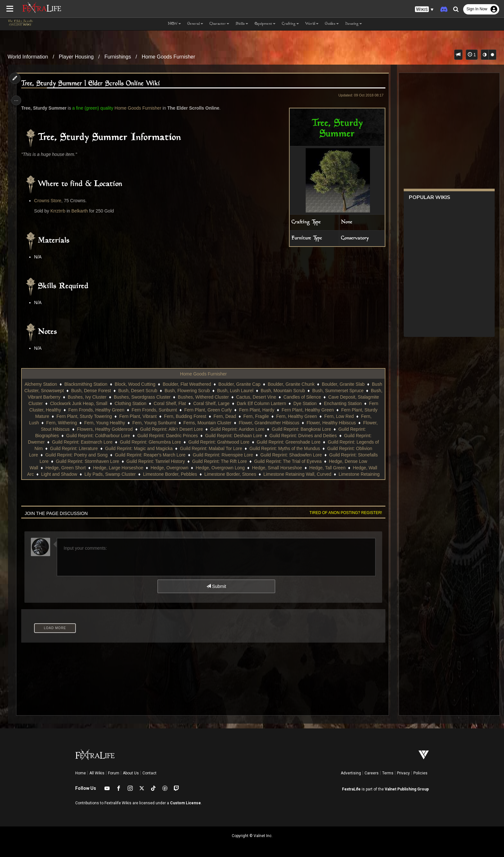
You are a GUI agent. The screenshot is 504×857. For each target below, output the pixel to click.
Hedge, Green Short (148, 468)
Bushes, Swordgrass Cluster (179, 397)
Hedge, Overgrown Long (302, 468)
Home (81, 773)
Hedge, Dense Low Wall (96, 468)
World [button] (312, 24)
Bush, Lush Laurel (266, 391)
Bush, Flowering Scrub (218, 391)
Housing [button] (354, 24)
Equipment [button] (265, 24)
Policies (420, 773)
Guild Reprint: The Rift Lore (297, 461)
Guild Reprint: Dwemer (106, 442)
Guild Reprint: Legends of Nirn (100, 448)
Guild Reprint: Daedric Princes (246, 436)
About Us (131, 773)
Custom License (185, 803)
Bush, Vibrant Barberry (74, 397)
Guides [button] (332, 24)
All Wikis (97, 773)
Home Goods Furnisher (168, 57)
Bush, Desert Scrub (168, 391)
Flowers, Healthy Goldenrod (194, 429)
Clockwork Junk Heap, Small (137, 403)
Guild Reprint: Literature (162, 448)
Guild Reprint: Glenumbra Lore (235, 442)
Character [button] (219, 24)
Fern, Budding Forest (256, 416)
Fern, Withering (144, 423)
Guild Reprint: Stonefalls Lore (97, 461)
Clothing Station (189, 403)
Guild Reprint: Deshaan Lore (312, 436)
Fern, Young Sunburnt (236, 423)
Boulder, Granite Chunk (305, 384)
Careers (372, 773)
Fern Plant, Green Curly (283, 410)
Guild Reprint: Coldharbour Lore (177, 436)
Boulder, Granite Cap (253, 384)
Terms (388, 773)
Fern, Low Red (77, 423)
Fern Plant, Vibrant (209, 416)
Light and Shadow (177, 474)
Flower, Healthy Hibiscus (83, 429)
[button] (424, 9)
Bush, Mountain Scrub (314, 391)
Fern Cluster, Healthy (115, 410)
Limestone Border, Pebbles (288, 474)
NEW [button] (174, 24)
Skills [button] (242, 24)
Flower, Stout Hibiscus (137, 429)
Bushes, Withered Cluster (240, 397)
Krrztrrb (61, 211)
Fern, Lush (110, 423)
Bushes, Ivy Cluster (124, 397)
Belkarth (82, 211)
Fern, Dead (295, 416)
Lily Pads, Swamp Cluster (228, 474)
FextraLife (351, 789)
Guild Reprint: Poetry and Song (162, 455)
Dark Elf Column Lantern (320, 403)
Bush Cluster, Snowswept (69, 391)
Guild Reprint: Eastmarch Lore (166, 442)
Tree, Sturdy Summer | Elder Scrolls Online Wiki (94, 84)
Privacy (403, 773)
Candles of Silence (339, 397)
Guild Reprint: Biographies (111, 436)
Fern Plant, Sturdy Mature (94, 416)
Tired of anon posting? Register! (342, 513)
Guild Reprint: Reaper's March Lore (236, 455)
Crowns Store (51, 201)
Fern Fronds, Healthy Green (171, 410)
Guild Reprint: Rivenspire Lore (309, 455)
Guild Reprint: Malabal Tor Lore (299, 448)
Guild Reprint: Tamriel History (234, 461)
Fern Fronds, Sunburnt (229, 410)
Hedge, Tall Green (94, 474)
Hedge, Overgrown (252, 468)
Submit (216, 586)
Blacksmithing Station (99, 384)
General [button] (195, 24)
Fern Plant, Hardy (332, 410)
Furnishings (118, 57)
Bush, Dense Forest (122, 391)
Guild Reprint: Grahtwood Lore (303, 442)
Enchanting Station (67, 410)
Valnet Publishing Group (407, 789)
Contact (149, 773)
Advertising (351, 773)
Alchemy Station (54, 384)
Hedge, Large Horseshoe (200, 468)
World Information (28, 57)
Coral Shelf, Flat (228, 403)
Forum (114, 773)
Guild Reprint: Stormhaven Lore (165, 461)
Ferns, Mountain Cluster (289, 423)
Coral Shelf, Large (270, 403)
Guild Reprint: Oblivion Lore (96, 455)
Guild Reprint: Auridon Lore (327, 429)
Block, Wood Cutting (149, 384)
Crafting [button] (290, 24)
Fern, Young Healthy (187, 423)
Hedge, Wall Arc (136, 474)
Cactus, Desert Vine (293, 397)
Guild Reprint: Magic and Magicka (227, 448)
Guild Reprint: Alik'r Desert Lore (261, 429)
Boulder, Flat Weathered (200, 384)
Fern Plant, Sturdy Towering (155, 416)
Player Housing (76, 57)
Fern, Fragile (327, 416)
